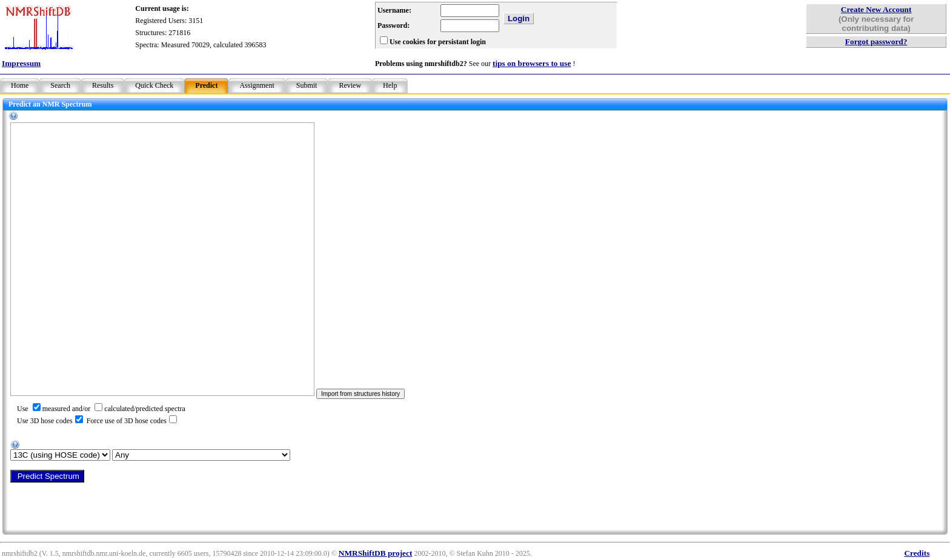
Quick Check (154, 85)
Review (350, 85)
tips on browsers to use (532, 63)
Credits (917, 553)
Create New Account (876, 9)
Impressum (21, 63)
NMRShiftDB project (376, 553)
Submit (307, 85)
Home (20, 85)
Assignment (257, 85)
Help (390, 85)
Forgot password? (876, 41)
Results (103, 85)
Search (60, 85)
